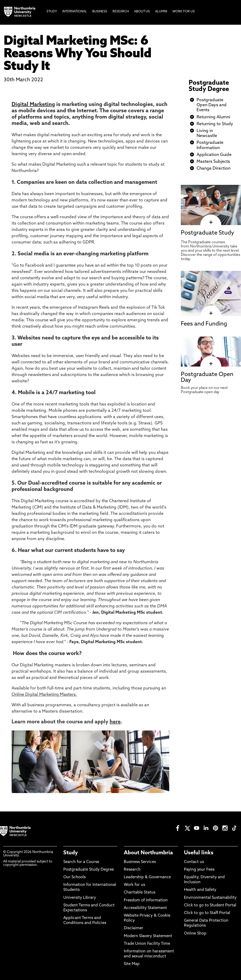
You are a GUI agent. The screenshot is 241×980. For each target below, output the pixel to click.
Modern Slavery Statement (148, 936)
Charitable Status (140, 893)
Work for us (134, 885)
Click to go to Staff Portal (207, 913)
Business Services (140, 862)
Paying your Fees (199, 870)
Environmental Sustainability (210, 898)
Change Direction (214, 169)
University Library (80, 898)
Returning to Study (215, 124)
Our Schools (75, 877)
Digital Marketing (33, 105)
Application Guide (214, 155)
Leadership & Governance (147, 877)
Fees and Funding (204, 324)
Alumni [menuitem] (161, 12)
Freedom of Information (146, 900)
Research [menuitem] (121, 12)
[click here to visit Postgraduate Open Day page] (211, 364)
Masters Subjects (213, 162)
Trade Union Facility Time (147, 944)
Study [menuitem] (52, 12)
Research (132, 870)
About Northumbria (148, 853)
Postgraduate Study (207, 233)
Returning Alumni (213, 117)
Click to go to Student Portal (210, 905)
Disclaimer (134, 928)
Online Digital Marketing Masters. (44, 695)
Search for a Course (81, 862)
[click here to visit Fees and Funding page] (211, 313)
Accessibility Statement (145, 908)
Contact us (194, 862)
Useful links (199, 853)
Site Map (132, 964)
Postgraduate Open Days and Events (212, 105)
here (115, 722)
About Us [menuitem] (142, 12)
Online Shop (195, 934)
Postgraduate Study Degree (209, 86)
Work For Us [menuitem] (184, 12)
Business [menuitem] (100, 12)
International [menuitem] (75, 12)
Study (71, 853)
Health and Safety (200, 890)
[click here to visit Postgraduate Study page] (211, 222)
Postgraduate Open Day (207, 377)
